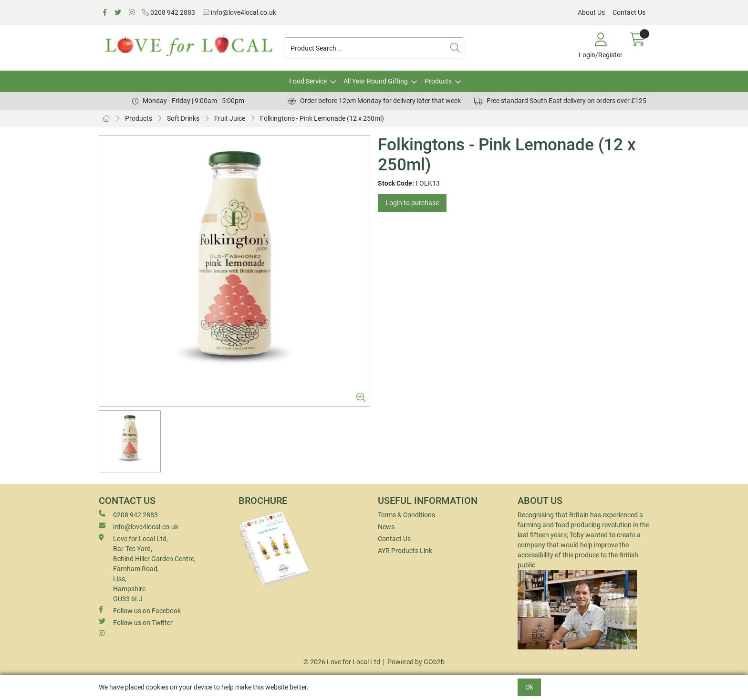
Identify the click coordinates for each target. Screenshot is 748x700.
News (386, 527)
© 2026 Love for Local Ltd (342, 662)
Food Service (308, 81)
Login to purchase (412, 203)
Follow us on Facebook (140, 610)
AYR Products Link (405, 551)
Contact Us (629, 12)
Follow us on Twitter (136, 622)
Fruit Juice (230, 118)
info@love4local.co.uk (239, 12)
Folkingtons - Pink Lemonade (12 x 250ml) (322, 118)
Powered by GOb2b (416, 662)
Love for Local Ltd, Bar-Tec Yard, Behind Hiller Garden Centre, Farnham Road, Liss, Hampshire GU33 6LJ (147, 568)
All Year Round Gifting (376, 81)
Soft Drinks (183, 118)
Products (438, 81)
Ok (529, 687)
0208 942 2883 (169, 12)
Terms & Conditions (406, 515)
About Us (591, 12)
